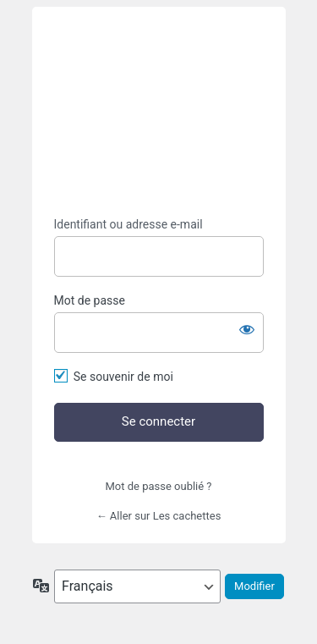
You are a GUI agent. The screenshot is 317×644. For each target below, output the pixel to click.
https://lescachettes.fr (159, 112)
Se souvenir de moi (123, 377)
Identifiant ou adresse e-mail (128, 224)
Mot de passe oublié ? (158, 486)
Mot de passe (90, 300)
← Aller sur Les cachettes (159, 516)
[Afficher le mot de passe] (247, 329)
